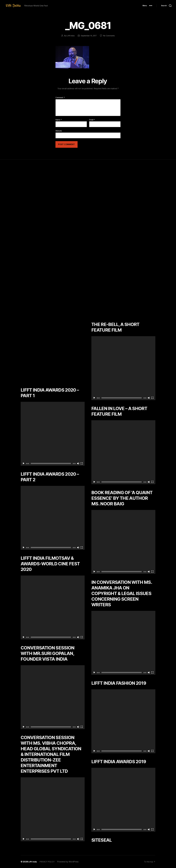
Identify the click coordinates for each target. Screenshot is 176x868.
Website (59, 131)
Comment (60, 98)
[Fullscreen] (82, 463)
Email (92, 120)
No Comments (109, 36)
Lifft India (70, 36)
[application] (53, 434)
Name (59, 120)
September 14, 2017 (89, 36)
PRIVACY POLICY (48, 862)
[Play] (24, 463)
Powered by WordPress (70, 862)
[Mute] (78, 463)
